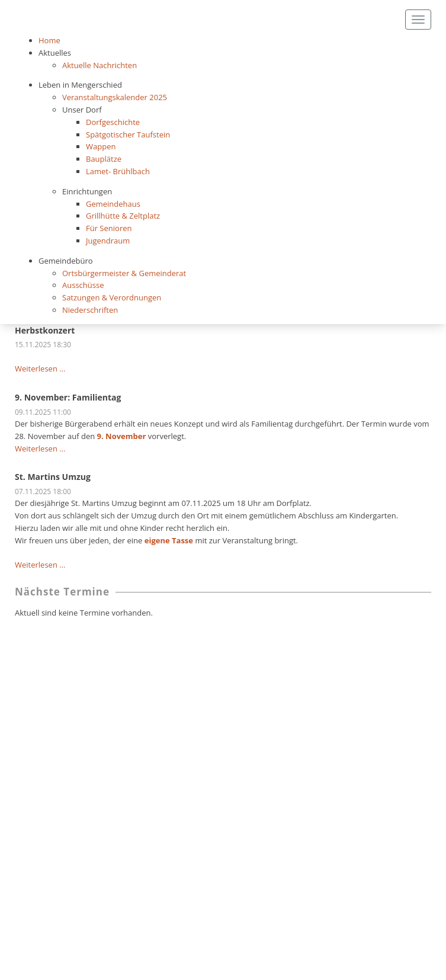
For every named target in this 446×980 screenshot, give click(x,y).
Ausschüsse (83, 285)
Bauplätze (104, 159)
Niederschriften (90, 310)
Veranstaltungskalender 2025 (115, 97)
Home (49, 40)
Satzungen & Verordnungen (112, 297)
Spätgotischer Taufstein (128, 134)
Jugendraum (108, 241)
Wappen (101, 146)
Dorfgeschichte (113, 122)
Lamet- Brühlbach (118, 171)
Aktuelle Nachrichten (100, 65)
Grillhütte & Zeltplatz (123, 216)
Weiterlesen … (40, 369)
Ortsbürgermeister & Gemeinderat (124, 273)
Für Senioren (109, 228)
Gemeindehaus (113, 204)
